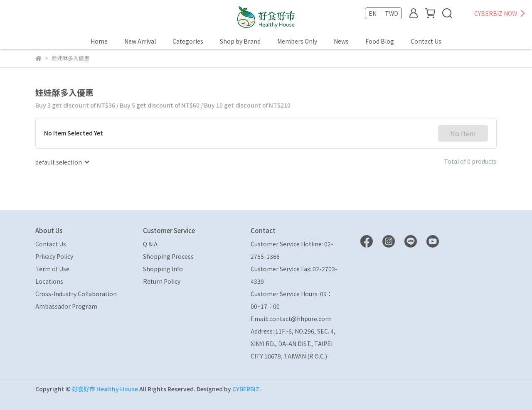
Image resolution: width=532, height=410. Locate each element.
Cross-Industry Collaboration (76, 294)
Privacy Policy (54, 256)
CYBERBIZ (246, 389)
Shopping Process (168, 256)
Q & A (150, 244)
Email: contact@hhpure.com (291, 319)
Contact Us (426, 41)
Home (99, 41)
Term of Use (52, 269)
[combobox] (62, 162)
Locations (49, 281)
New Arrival (140, 41)
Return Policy (162, 281)
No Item (463, 133)
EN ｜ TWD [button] (383, 13)
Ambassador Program (66, 306)
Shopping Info (163, 269)
